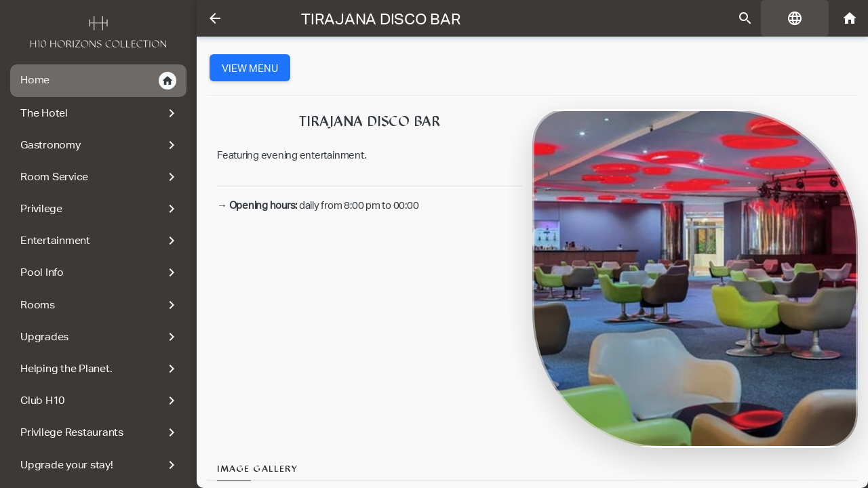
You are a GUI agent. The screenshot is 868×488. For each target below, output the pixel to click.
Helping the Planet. (100, 369)
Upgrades (100, 337)
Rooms (100, 305)
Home (98, 81)
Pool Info (100, 272)
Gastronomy (100, 145)
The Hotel (100, 113)
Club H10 (100, 401)
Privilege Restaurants (100, 432)
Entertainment (100, 241)
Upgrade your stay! (100, 465)
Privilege (100, 209)
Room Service (100, 177)
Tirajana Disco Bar (381, 19)
